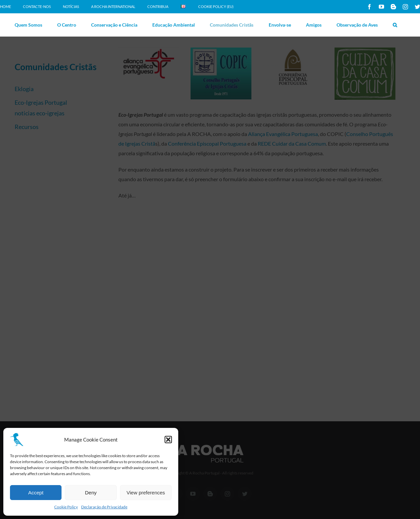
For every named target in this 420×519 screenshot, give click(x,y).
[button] (168, 440)
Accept (36, 493)
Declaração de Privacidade (104, 507)
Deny (91, 493)
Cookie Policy (66, 507)
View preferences (146, 493)
